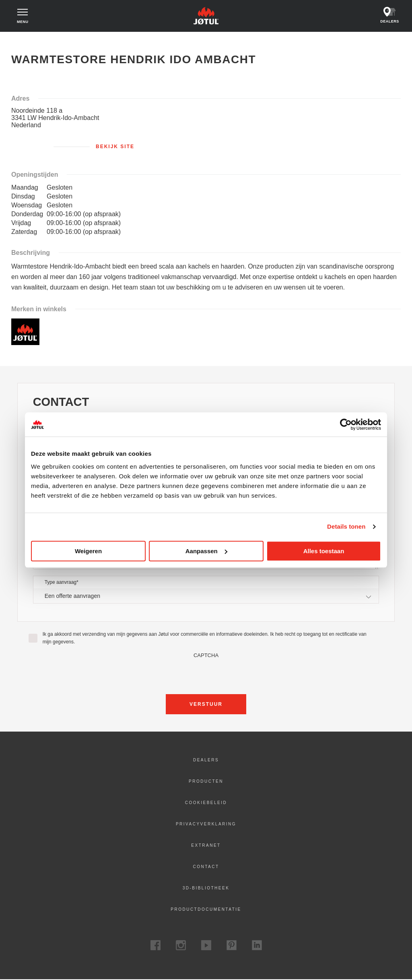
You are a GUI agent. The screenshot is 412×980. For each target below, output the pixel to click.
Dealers (206, 760)
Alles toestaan (324, 551)
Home (24, 40)
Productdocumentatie (206, 910)
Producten (206, 782)
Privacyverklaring (206, 824)
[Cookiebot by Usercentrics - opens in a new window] (346, 424)
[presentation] (206, 674)
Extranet (206, 846)
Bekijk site (115, 147)
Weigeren (88, 551)
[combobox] (206, 596)
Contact (206, 867)
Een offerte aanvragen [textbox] (72, 596)
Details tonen (346, 526)
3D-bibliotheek (206, 888)
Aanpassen (206, 551)
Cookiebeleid (206, 803)
